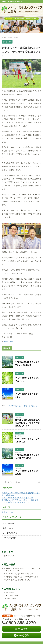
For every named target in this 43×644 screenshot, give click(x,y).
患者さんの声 (8, 342)
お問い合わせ (8, 528)
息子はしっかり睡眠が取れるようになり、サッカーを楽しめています (27, 423)
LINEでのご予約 (10, 538)
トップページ (8, 523)
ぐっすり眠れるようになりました (15, 502)
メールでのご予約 (10, 533)
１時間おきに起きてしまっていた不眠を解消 (20, 500)
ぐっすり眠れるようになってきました (23, 406)
